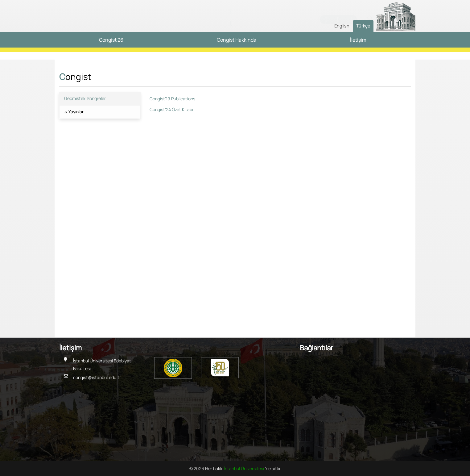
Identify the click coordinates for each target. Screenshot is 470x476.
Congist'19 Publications (172, 99)
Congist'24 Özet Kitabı (171, 109)
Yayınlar (76, 112)
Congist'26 (111, 40)
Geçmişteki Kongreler (85, 98)
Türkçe (363, 26)
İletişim (358, 40)
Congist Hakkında (237, 40)
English (342, 26)
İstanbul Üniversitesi (245, 468)
